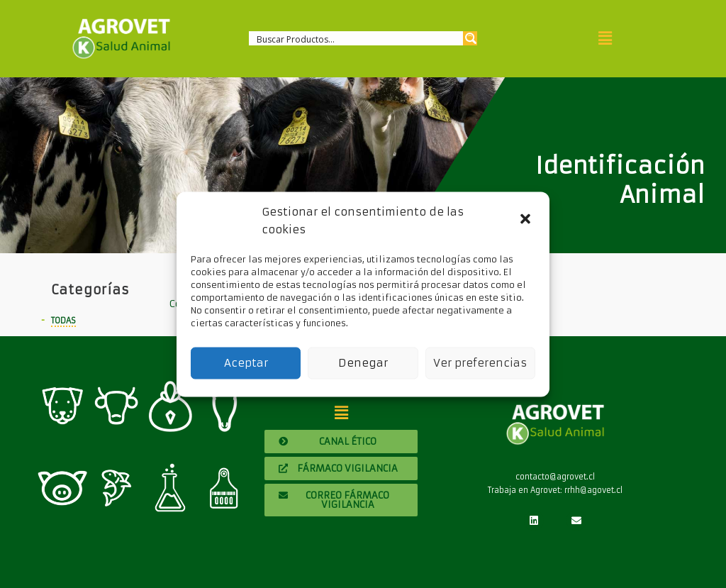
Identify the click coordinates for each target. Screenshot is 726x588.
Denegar (363, 363)
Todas (63, 321)
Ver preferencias (480, 363)
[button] (527, 221)
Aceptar (246, 363)
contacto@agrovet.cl (555, 477)
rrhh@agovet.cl (593, 490)
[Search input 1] (356, 38)
